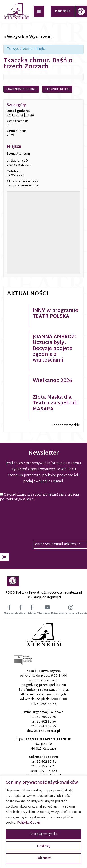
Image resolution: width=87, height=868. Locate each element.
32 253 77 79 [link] (46, 704)
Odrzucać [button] (44, 858)
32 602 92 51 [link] (46, 762)
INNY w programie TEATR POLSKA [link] (55, 314)
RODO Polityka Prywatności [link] (26, 593)
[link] (81, 11)
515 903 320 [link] (48, 771)
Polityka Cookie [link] (29, 823)
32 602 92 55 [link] (46, 726)
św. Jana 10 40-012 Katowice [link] (44, 746)
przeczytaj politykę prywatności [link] (51, 476)
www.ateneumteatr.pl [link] (23, 186)
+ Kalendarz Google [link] (21, 89)
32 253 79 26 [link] (46, 717)
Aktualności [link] (28, 294)
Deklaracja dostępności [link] (44, 598)
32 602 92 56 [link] (46, 722)
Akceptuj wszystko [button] (44, 834)
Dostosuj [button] (44, 846)
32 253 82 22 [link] (46, 766)
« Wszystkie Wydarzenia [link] (29, 37)
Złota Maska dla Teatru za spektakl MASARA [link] (56, 403)
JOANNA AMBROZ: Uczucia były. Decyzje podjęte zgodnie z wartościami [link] (55, 349)
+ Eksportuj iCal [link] (57, 89)
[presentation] (44, 516)
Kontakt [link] (63, 11)
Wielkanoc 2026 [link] (52, 381)
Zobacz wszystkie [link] (66, 425)
